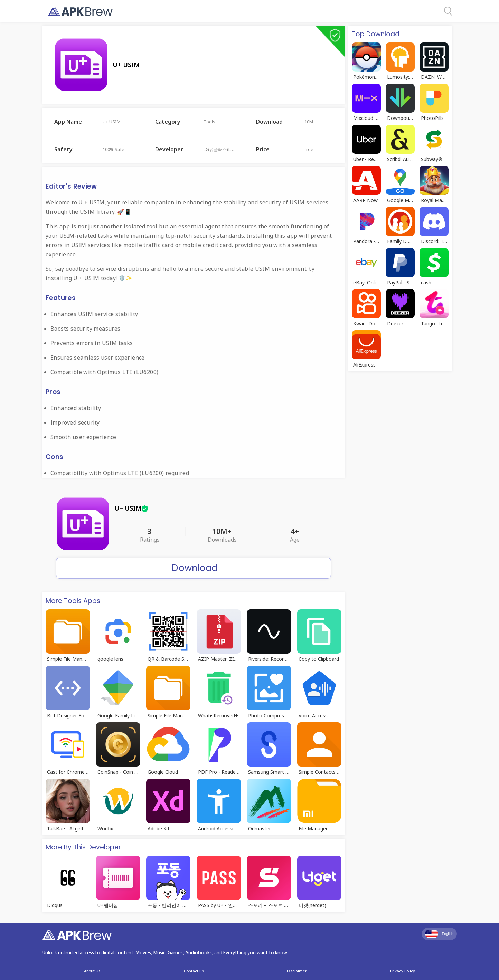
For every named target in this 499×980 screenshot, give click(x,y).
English (439, 934)
